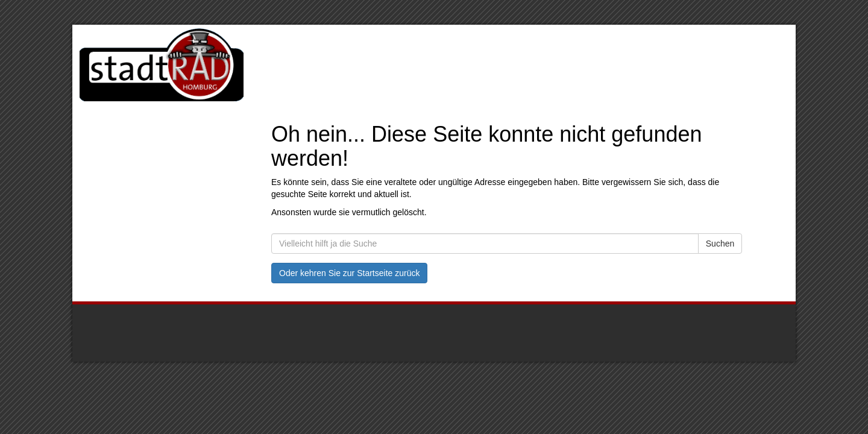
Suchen (720, 244)
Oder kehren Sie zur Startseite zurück (349, 273)
